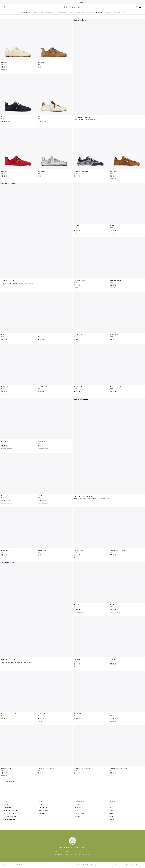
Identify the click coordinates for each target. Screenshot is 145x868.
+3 (82, 610)
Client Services (9, 805)
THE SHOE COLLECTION (29, 12)
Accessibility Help (10, 819)
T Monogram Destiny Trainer (118, 550)
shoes (6, 788)
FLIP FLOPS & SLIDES (60, 12)
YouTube (111, 819)
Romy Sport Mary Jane (80, 387)
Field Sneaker (5, 62)
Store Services (44, 810)
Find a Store (43, 805)
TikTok (111, 808)
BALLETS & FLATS (74, 12)
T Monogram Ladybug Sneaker (46, 769)
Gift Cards (42, 813)
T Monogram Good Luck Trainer (10, 714)
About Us (77, 805)
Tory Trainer (77, 605)
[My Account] (133, 7)
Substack (112, 813)
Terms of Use (130, 865)
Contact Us (8, 808)
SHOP (82, 2)
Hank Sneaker (5, 335)
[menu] (7, 7)
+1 (82, 231)
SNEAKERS (98, 12)
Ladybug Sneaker (6, 769)
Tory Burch (72, 7)
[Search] (122, 7)
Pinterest (112, 816)
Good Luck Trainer (43, 714)
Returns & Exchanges (11, 810)
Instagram (112, 805)
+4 (9, 446)
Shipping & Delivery (10, 816)
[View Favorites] (136, 7)
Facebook (112, 810)
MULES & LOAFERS (87, 12)
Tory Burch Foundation (81, 813)
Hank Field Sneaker (7, 387)
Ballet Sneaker (5, 441)
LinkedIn (111, 822)
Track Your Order (9, 813)
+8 (9, 67)
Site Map (138, 865)
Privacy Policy (77, 865)
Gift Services (43, 808)
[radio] (2, 67)
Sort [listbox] (139, 17)
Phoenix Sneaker (6, 550)
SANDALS (49, 12)
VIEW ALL (41, 12)
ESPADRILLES (108, 12)
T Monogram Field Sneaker (81, 171)
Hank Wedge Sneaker (80, 335)
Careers (76, 810)
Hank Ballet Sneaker (79, 226)
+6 (9, 555)
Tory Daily (77, 816)
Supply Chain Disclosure (117, 865)
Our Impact (77, 808)
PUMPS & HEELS (119, 12)
